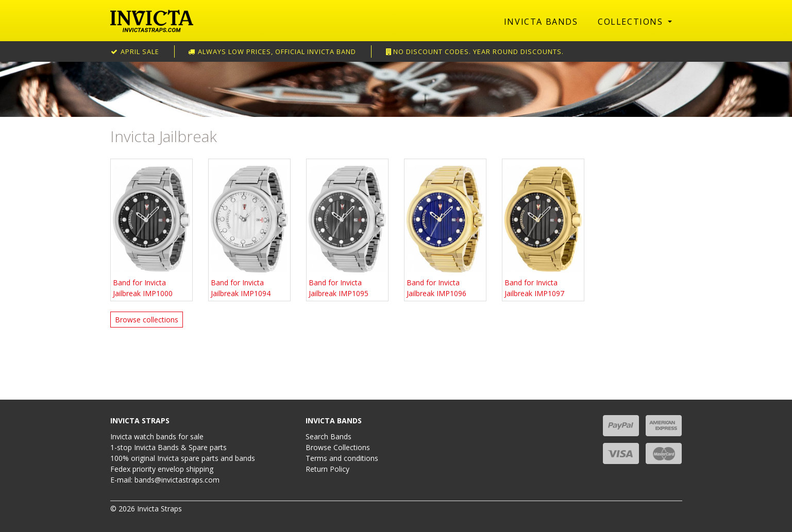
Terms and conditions (342, 458)
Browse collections (147, 320)
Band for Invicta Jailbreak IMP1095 (347, 230)
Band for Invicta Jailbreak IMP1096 (445, 230)
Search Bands (328, 436)
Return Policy (327, 469)
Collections (632, 22)
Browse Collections (338, 447)
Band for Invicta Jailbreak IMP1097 (543, 230)
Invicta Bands (541, 22)
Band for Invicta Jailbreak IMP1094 (249, 230)
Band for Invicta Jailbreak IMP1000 (151, 230)
